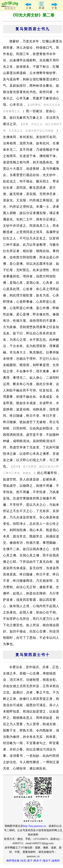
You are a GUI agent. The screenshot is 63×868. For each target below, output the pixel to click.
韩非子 (38, 861)
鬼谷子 (47, 861)
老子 (30, 861)
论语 (23, 861)
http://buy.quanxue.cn (34, 826)
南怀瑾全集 (13, 861)
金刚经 (56, 861)
